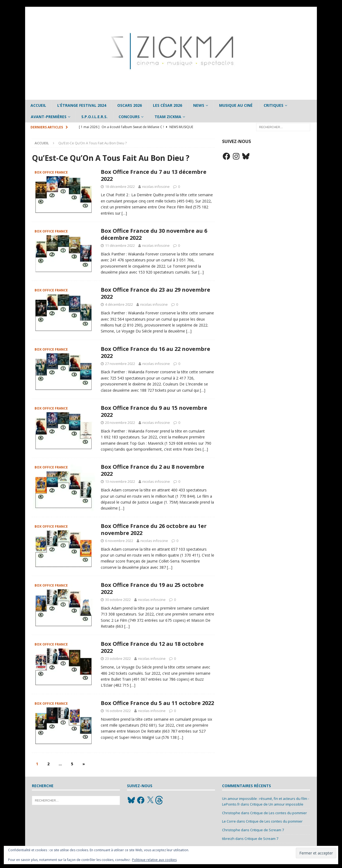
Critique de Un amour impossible (277, 804)
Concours (129, 117)
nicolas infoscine (156, 187)
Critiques (274, 105)
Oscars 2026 (130, 105)
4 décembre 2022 (119, 304)
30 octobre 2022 (118, 600)
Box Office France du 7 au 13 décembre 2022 (154, 175)
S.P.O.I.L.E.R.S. (94, 117)
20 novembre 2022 (120, 423)
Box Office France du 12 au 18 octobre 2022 (152, 647)
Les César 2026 (167, 105)
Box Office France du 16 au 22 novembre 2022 (155, 352)
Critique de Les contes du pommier (279, 813)
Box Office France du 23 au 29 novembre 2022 (155, 293)
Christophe (231, 813)
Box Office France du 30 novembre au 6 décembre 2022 (154, 234)
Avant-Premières (49, 117)
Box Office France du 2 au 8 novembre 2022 (152, 470)
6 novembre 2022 (119, 541)
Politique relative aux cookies (154, 860)
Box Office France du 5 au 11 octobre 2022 (157, 703)
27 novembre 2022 (120, 364)
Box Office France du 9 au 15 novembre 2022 (154, 411)
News (199, 105)
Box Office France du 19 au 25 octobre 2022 (152, 588)
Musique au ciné (236, 105)
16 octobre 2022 (118, 711)
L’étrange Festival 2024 (82, 105)
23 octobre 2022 (118, 659)
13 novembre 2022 (120, 481)
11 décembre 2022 (120, 245)
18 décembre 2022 (120, 187)
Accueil (38, 105)
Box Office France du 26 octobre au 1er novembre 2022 (154, 529)
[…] (124, 213)
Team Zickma (168, 117)
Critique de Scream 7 (267, 830)
